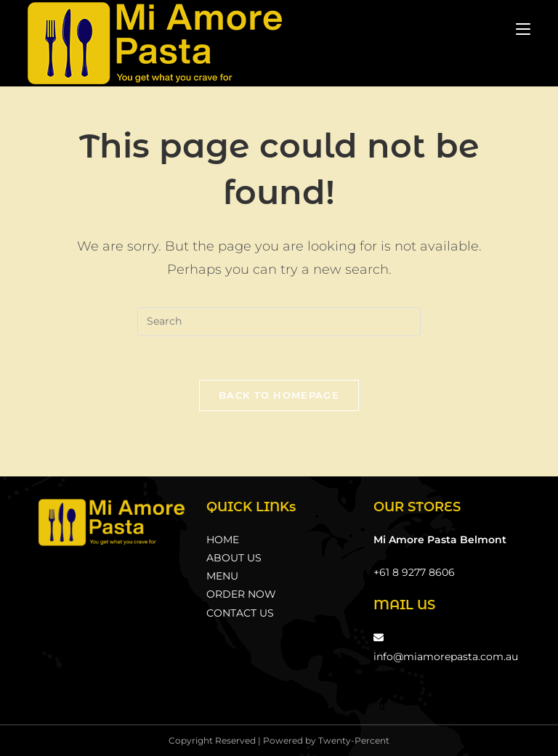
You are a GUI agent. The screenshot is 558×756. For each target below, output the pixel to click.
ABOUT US (234, 558)
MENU (222, 576)
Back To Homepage (279, 395)
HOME (223, 540)
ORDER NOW (241, 594)
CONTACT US (240, 613)
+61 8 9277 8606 (414, 572)
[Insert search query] (279, 322)
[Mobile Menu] (523, 29)
